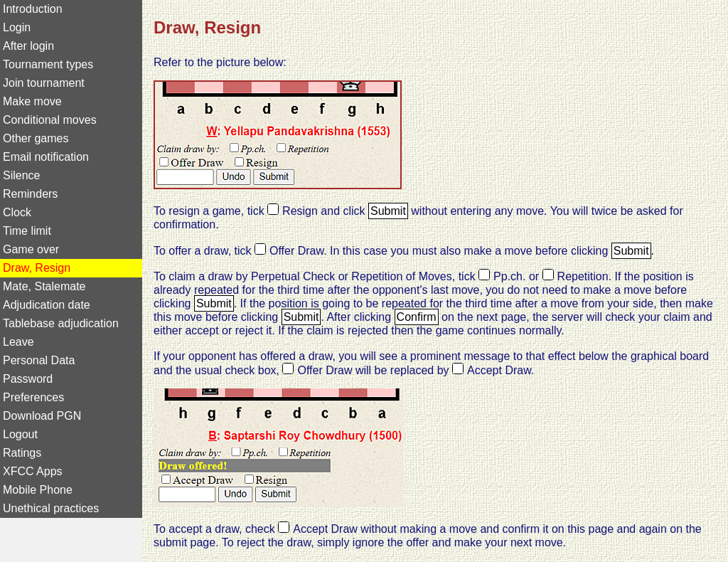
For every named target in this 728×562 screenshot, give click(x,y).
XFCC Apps (33, 471)
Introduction (33, 9)
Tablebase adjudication (61, 323)
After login (28, 46)
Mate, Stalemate (44, 286)
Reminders (30, 194)
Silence (21, 175)
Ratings (22, 453)
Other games (36, 138)
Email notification (46, 157)
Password (28, 379)
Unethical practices (51, 508)
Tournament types (48, 64)
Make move (32, 101)
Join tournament (44, 83)
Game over (31, 249)
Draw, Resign (37, 268)
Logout (20, 434)
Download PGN (42, 416)
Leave (18, 342)
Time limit (27, 231)
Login (17, 27)
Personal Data (39, 360)
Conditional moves (50, 120)
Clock (17, 212)
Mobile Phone (38, 490)
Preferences (33, 397)
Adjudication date (47, 305)
